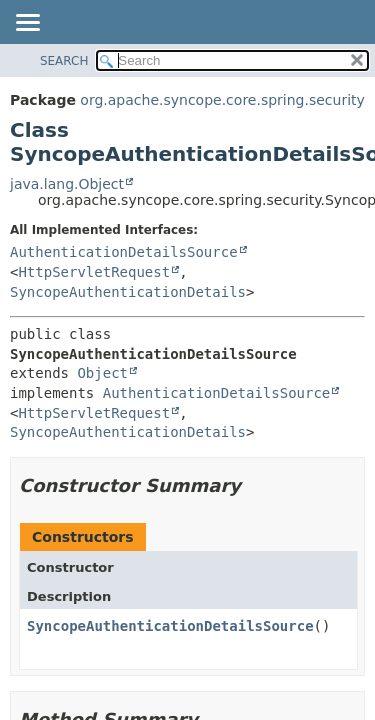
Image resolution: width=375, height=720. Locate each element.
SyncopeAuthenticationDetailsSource (170, 626)
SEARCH (64, 61)
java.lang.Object (67, 184)
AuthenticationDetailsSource (124, 252)
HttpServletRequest (94, 272)
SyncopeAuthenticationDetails (128, 292)
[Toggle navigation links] (27, 24)
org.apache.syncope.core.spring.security (222, 100)
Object (102, 373)
